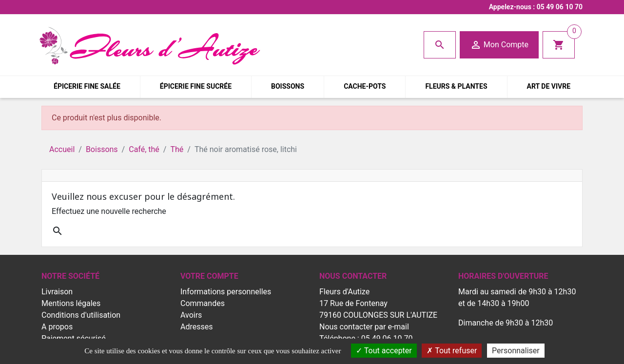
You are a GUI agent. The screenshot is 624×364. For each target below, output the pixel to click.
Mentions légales (71, 303)
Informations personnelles (226, 292)
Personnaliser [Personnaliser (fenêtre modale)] (516, 351)
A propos (57, 327)
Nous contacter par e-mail (364, 327)
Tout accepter (384, 351)
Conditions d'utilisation (81, 315)
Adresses (196, 327)
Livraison (57, 292)
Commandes (203, 303)
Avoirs (191, 315)
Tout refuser (452, 351)
